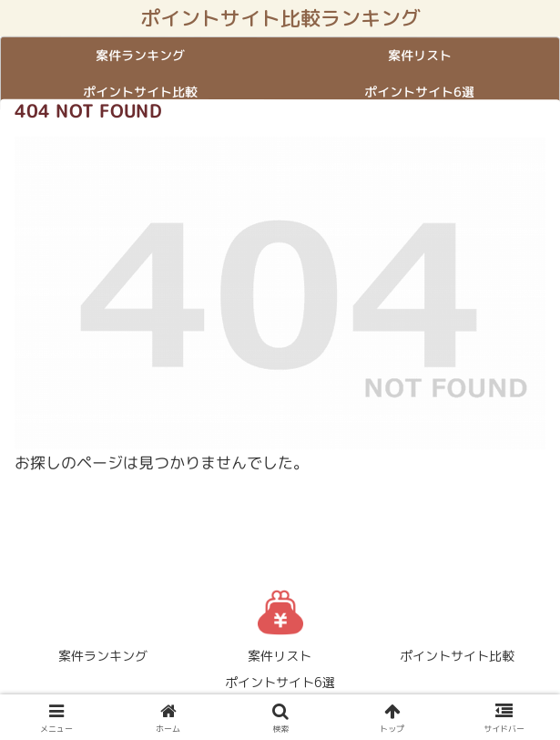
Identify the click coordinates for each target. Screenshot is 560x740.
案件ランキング (103, 656)
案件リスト (280, 656)
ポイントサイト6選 (280, 682)
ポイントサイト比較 (457, 656)
